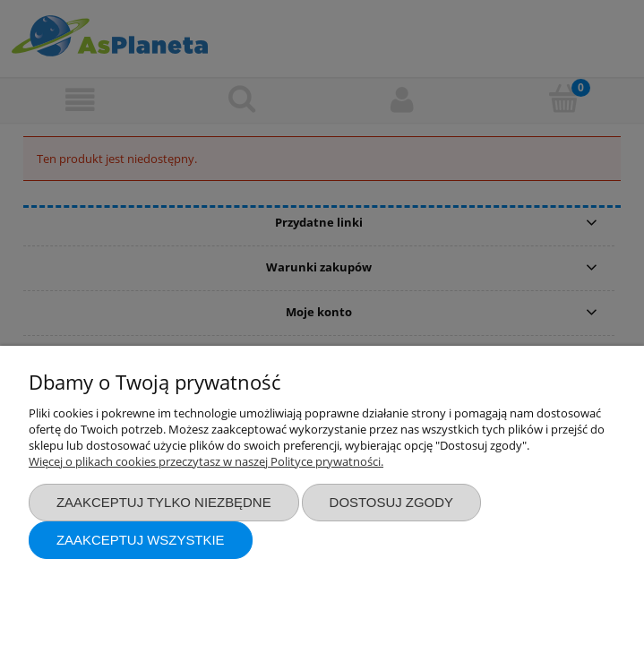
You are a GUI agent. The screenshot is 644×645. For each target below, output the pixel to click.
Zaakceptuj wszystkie (141, 540)
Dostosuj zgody (391, 502)
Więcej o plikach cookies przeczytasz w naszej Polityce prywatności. (206, 461)
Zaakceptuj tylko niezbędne (164, 502)
